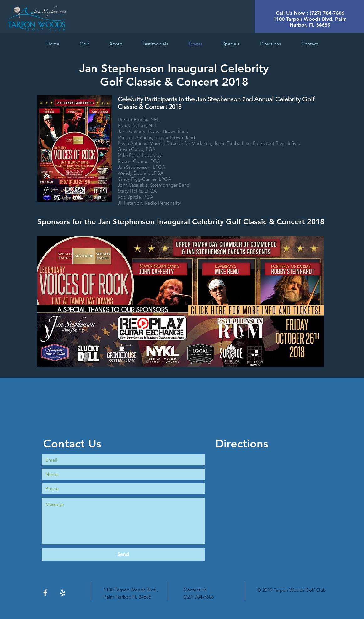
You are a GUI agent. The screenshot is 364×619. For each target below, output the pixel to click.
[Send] (123, 554)
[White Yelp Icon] (63, 593)
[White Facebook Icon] (45, 593)
